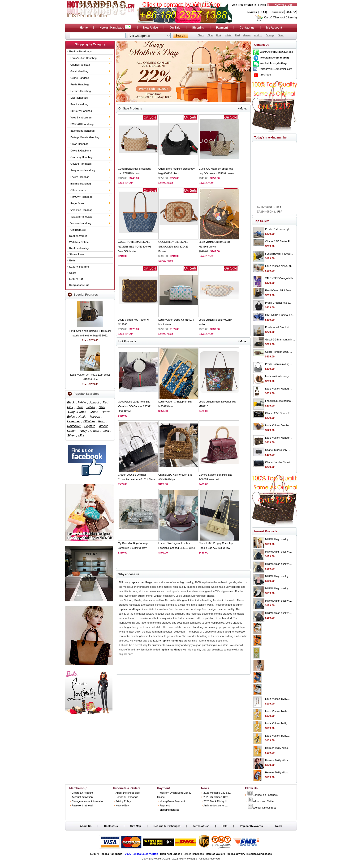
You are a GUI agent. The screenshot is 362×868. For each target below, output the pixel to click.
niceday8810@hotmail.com (276, 69)
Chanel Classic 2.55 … (278, 450)
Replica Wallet (78, 236)
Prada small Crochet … (279, 327)
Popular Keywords (251, 826)
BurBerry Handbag (81, 111)
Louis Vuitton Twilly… (277, 699)
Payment (222, 28)
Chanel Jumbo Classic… (279, 462)
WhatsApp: (276, 52)
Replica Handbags (80, 51)
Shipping (198, 28)
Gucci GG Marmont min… (280, 340)
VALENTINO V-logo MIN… (280, 278)
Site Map (136, 826)
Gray (71, 412)
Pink (219, 35)
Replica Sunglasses (260, 854)
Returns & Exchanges (167, 826)
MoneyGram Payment (172, 801)
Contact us (247, 28)
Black (201, 35)
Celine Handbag (80, 78)
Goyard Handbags (81, 164)
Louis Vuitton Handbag (84, 58)
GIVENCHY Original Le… (280, 315)
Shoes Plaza (77, 254)
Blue (210, 35)
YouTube (266, 75)
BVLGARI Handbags (82, 124)
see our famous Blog (262, 808)
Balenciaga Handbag (82, 131)
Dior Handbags (79, 98)
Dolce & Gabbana (81, 151)
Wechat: (273, 63)
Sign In (252, 5)
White (228, 35)
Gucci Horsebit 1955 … (279, 352)
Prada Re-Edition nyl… (278, 229)
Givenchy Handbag (82, 157)
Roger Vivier (78, 203)
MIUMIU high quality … (278, 539)
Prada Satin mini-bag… (279, 364)
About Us (86, 826)
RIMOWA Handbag (81, 197)
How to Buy (122, 805)
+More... (243, 109)
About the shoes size (128, 793)
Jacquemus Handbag (83, 170)
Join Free (238, 5)
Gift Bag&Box (78, 230)
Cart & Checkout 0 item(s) (280, 17)
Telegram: (274, 58)
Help (263, 5)
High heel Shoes (170, 854)
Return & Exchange (127, 797)
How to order (283, 5)
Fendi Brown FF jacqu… (279, 254)
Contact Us (111, 826)
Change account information (88, 801)
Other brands (78, 190)
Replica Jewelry (79, 248)
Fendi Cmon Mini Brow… (280, 290)
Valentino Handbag (81, 210)
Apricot (258, 35)
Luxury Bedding (79, 267)
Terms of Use (201, 826)
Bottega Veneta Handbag (85, 137)
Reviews (252, 12)
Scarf (73, 273)
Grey (281, 35)
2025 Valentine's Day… (217, 797)
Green (247, 35)
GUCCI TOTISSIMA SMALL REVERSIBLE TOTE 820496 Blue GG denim (135, 247)
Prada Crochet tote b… (278, 303)
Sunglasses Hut (79, 285)
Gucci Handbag (79, 71)
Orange (270, 35)
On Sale (175, 28)
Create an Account (82, 793)
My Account (274, 28)
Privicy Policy (123, 801)
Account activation (82, 797)
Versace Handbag (81, 223)
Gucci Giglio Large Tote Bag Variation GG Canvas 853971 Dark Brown (135, 406)
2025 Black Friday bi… (217, 801)
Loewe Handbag (80, 177)
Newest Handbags (116, 28)
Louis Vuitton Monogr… (279, 389)
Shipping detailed (169, 810)
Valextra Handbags (81, 217)
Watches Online (79, 242)
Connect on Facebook (263, 795)
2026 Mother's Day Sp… (218, 793)
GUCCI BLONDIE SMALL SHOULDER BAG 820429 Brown (173, 247)
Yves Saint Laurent (81, 117)
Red (237, 35)
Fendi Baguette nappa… (279, 401)
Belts (72, 260)
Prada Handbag (80, 84)
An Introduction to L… (216, 805)
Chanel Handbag (80, 65)
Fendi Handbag (79, 104)
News (279, 826)
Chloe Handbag (79, 144)
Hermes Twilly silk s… (278, 748)
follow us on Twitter (261, 801)
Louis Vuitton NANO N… (279, 266)
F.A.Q (264, 12)
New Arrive (151, 28)
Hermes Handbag (81, 91)
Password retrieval (82, 805)
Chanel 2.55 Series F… (279, 241)
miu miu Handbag (81, 184)
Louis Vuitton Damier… (278, 425)
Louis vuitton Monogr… (278, 376)
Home (84, 28)
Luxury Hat (76, 279)
